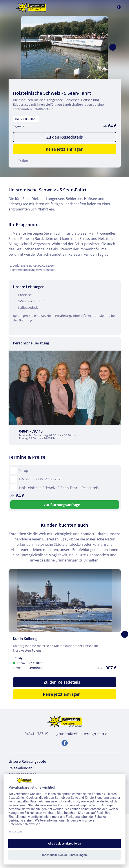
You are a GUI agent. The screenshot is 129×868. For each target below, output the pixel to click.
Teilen (21, 160)
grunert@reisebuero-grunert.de (81, 734)
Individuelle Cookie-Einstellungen (64, 855)
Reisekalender (20, 768)
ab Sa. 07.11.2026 (43, 666)
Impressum (15, 832)
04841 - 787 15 (34, 734)
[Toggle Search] (96, 8)
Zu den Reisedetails (65, 137)
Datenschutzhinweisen (24, 824)
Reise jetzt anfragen (64, 149)
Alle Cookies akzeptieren (64, 843)
